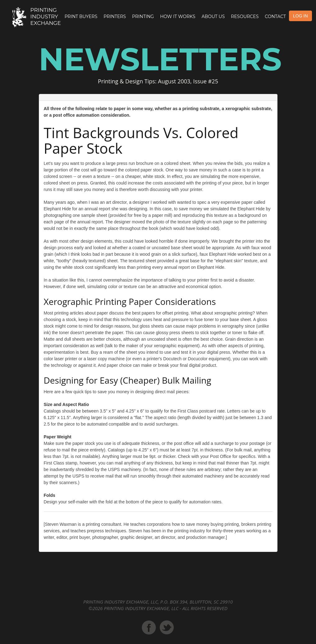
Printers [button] (115, 16)
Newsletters (160, 59)
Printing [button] (143, 16)
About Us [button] (213, 16)
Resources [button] (245, 16)
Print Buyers (81, 16)
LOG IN (300, 16)
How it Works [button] (178, 16)
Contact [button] (275, 16)
